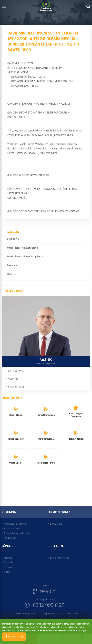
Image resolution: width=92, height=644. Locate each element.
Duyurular (12, 265)
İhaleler (8, 572)
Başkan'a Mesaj (16, 387)
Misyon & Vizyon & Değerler (18, 533)
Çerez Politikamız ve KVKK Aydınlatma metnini (42, 631)
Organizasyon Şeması (15, 524)
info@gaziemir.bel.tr (27, 614)
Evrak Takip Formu (60, 558)
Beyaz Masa (56, 524)
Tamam (14, 636)
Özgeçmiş (13, 379)
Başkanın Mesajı (16, 371)
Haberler (12, 274)
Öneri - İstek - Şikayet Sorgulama (25, 257)
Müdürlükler (10, 538)
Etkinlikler (9, 567)
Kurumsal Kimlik (12, 529)
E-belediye (13, 239)
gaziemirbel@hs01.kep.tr (61, 614)
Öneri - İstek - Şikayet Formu (22, 248)
